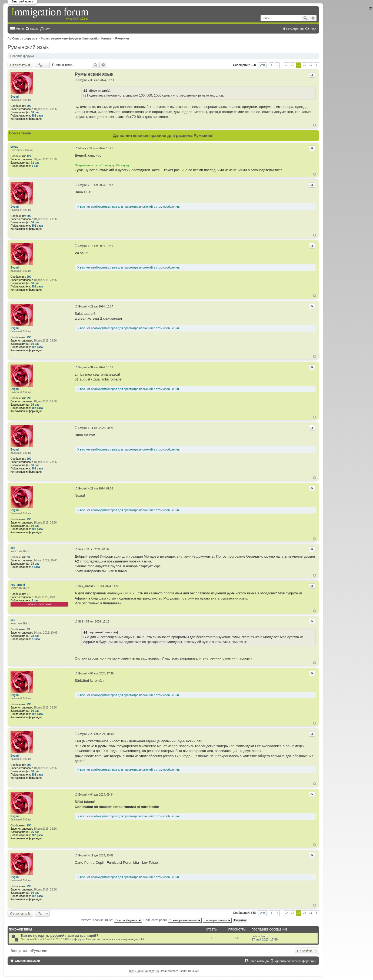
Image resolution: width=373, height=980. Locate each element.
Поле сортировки (173, 920)
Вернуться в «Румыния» (29, 951)
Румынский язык (28, 47)
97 (28, 594)
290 (29, 106)
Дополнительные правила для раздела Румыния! (163, 135)
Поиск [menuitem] (34, 29)
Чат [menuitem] (47, 29)
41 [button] (293, 65)
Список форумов (25, 38)
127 (29, 156)
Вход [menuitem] (313, 29)
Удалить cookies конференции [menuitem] (295, 961)
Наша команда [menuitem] (259, 961)
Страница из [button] (262, 65)
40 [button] (287, 65)
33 (28, 557)
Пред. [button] (272, 65)
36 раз (35, 112)
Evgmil (15, 97)
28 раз (35, 564)
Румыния (122, 38)
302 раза (37, 116)
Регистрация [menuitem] (295, 29)
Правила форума (22, 56)
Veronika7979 (30, 939)
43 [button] (304, 65)
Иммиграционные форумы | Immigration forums (76, 38)
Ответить (19, 65)
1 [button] (277, 65)
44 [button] (310, 65)
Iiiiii (13, 548)
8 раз (35, 600)
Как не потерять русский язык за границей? (60, 936)
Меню (20, 29)
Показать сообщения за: (111, 920)
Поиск (305, 18)
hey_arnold (18, 585)
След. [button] (316, 65)
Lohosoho (258, 936)
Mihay (14, 147)
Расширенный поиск (313, 18)
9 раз (35, 166)
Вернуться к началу (314, 125)
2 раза (36, 567)
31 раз (35, 163)
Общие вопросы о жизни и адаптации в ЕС (116, 939)
